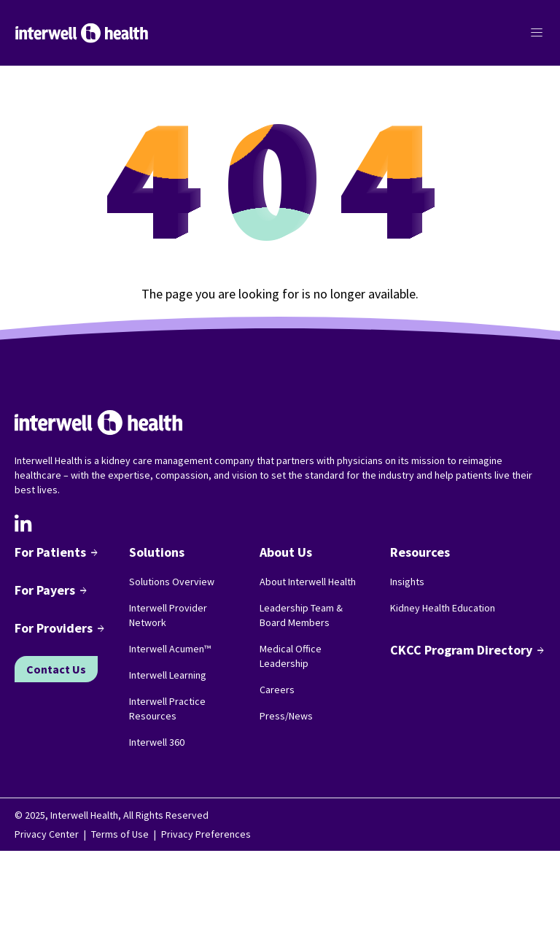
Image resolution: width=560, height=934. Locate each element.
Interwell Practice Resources (167, 709)
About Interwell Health (308, 582)
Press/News (286, 716)
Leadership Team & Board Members (301, 615)
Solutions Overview (172, 582)
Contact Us (56, 669)
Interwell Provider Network (168, 615)
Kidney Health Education (443, 608)
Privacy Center (47, 834)
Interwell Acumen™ (170, 649)
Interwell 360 (157, 742)
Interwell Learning (168, 675)
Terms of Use (120, 834)
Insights (407, 582)
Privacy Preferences (206, 834)
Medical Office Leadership (291, 656)
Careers (277, 690)
